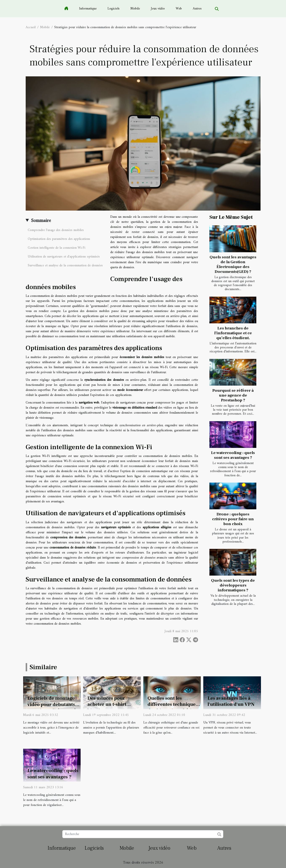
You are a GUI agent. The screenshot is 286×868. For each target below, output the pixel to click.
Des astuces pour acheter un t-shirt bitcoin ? (107, 705)
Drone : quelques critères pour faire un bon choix (233, 519)
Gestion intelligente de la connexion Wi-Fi (57, 248)
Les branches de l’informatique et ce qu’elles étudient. (233, 333)
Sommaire (41, 221)
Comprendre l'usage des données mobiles (56, 230)
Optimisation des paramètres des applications (59, 239)
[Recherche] (143, 834)
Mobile (135, 9)
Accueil (31, 27)
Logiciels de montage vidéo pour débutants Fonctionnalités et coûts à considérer (54, 708)
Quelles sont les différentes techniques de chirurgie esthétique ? (174, 708)
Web (179, 9)
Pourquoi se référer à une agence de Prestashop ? (233, 395)
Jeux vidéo (158, 9)
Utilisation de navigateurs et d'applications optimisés (64, 257)
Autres (197, 9)
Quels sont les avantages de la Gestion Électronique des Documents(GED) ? (233, 264)
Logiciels (114, 9)
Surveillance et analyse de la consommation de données (65, 265)
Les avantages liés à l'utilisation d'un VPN (231, 701)
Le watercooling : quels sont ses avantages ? (233, 455)
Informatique (88, 9)
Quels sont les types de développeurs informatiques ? (233, 585)
